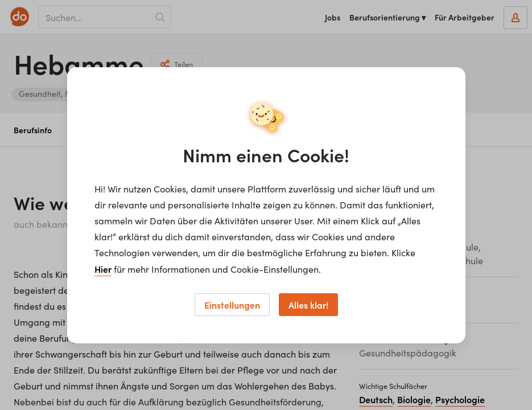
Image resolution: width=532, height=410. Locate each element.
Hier (103, 269)
